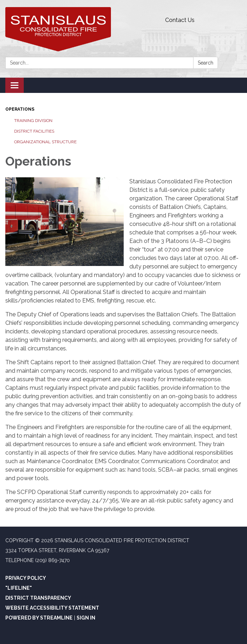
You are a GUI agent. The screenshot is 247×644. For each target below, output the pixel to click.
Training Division (33, 121)
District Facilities (34, 131)
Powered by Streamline (39, 618)
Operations (20, 109)
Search (206, 63)
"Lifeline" (19, 588)
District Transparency (38, 598)
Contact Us (180, 20)
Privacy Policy (26, 578)
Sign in (86, 618)
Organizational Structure (45, 142)
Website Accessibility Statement (52, 608)
